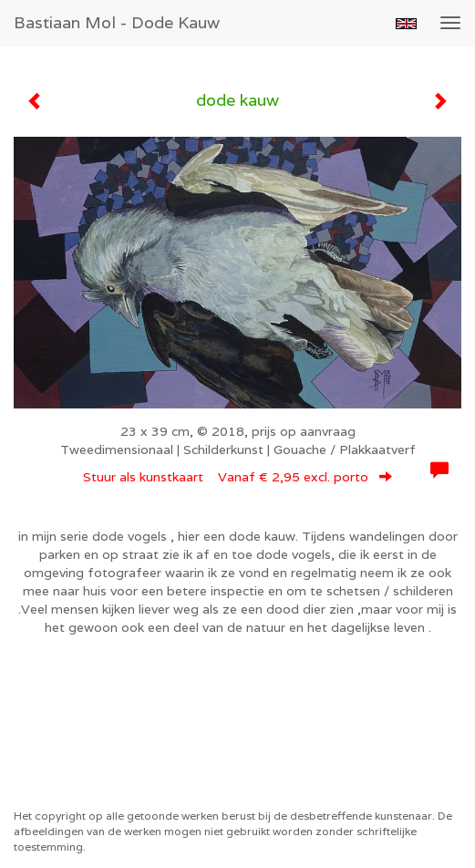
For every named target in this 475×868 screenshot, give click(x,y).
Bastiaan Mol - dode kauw (117, 22)
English (406, 24)
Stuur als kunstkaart (237, 477)
